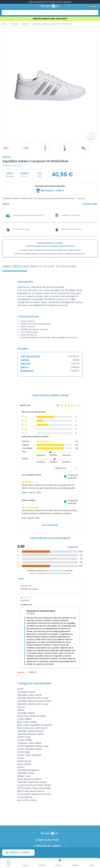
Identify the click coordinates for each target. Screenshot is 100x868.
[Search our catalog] (95, 13)
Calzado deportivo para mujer (33, 698)
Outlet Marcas (25, 797)
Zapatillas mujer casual (29, 695)
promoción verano (27, 800)
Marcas (21, 707)
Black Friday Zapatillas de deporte (35, 725)
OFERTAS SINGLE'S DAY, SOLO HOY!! (50, 19)
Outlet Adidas (24, 719)
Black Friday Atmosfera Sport (32, 728)
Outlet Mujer (24, 752)
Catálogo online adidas (29, 743)
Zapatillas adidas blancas (30, 731)
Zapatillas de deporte (28, 770)
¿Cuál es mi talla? (90, 204)
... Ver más (80, 198)
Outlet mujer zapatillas (29, 755)
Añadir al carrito (18, 853)
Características (15, 266)
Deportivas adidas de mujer (32, 716)
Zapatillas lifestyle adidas (30, 734)
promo (21, 767)
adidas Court (24, 776)
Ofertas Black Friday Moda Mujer (34, 788)
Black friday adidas (27, 722)
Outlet (21, 758)
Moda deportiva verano (30, 779)
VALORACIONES (66, 266)
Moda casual (24, 761)
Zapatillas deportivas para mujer (34, 701)
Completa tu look (41, 266)
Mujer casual (24, 764)
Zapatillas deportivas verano (32, 782)
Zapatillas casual (26, 692)
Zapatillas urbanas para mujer (33, 704)
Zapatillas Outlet (26, 773)
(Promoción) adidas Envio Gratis (34, 794)
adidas (7, 157)
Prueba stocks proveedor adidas (34, 785)
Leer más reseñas (50, 525)
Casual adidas (25, 740)
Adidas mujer (24, 737)
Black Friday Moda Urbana (31, 791)
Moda (20, 689)
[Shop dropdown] (93, 6)
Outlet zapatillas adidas (30, 749)
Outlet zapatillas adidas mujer (33, 746)
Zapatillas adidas (26, 713)
